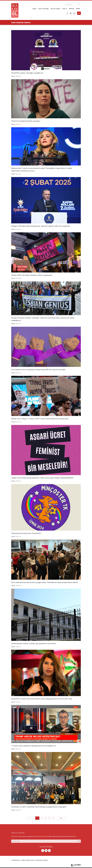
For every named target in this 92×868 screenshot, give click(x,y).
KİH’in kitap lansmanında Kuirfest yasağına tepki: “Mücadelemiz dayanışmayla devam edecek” (45, 582)
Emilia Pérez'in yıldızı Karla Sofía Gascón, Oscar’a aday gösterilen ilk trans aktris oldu (42, 699)
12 (41, 818)
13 (45, 818)
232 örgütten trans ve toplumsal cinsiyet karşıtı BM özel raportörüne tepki (38, 370)
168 (61, 818)
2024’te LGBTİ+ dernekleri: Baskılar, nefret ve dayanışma (32, 275)
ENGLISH (71, 9)
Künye (35, 9)
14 (49, 818)
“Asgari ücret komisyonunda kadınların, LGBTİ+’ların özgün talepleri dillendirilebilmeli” (42, 478)
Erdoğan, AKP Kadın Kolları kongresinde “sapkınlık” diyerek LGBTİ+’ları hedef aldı (40, 226)
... (34, 818)
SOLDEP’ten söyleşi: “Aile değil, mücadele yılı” (27, 73)
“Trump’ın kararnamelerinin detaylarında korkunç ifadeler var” (34, 746)
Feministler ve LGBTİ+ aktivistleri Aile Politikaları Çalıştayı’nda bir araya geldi (39, 807)
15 (53, 818)
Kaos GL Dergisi (55, 9)
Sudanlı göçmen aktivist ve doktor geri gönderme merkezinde (33, 643)
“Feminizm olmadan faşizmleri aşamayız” (26, 121)
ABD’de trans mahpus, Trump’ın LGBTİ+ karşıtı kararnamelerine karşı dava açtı (40, 419)
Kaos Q (65, 9)
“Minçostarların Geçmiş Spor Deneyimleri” (26, 533)
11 (37, 818)
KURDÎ (78, 9)
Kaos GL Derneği (44, 9)
